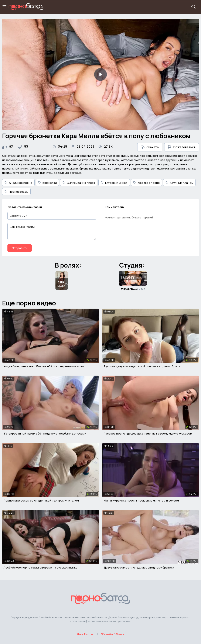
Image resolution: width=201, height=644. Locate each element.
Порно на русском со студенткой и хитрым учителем (41, 500)
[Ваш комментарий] (52, 231)
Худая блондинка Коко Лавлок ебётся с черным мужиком (44, 366)
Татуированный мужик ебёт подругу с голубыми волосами (45, 433)
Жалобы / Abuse (113, 634)
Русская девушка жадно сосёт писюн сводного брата (142, 366)
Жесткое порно (147, 183)
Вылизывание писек (79, 183)
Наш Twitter (85, 634)
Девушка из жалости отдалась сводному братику (139, 567)
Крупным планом (179, 183)
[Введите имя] (52, 216)
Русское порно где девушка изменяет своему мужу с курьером (148, 433)
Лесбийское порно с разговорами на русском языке (40, 567)
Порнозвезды (16, 192)
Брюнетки (47, 183)
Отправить (20, 248)
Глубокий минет (114, 183)
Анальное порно (18, 183)
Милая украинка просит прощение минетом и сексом (141, 500)
